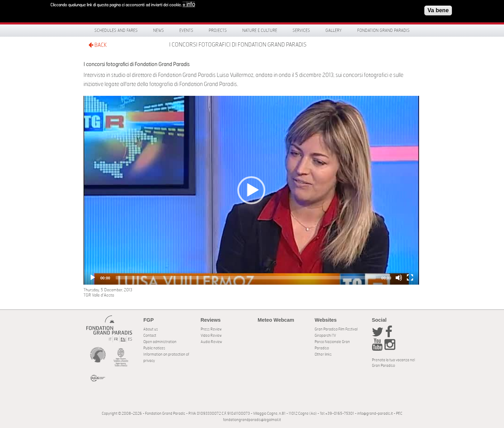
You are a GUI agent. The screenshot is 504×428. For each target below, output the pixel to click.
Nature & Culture (260, 30)
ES (130, 339)
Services (301, 30)
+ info (189, 5)
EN (123, 339)
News (159, 30)
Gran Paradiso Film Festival (336, 329)
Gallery (334, 30)
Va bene (438, 10)
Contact (150, 336)
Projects (218, 30)
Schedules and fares (116, 30)
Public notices (154, 348)
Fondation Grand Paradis (383, 30)
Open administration (160, 342)
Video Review (211, 336)
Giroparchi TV (325, 336)
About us (151, 329)
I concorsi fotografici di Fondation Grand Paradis (238, 45)
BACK (98, 45)
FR (116, 339)
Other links (323, 354)
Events (186, 30)
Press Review (211, 329)
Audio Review (211, 342)
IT (110, 339)
